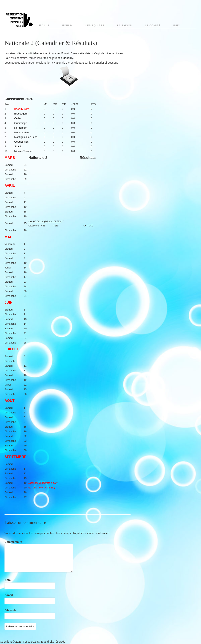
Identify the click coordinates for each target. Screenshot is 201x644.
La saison (125, 25)
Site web (10, 610)
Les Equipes (95, 25)
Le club (43, 25)
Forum (67, 25)
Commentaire (13, 542)
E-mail (9, 595)
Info (177, 25)
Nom (8, 580)
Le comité (153, 25)
